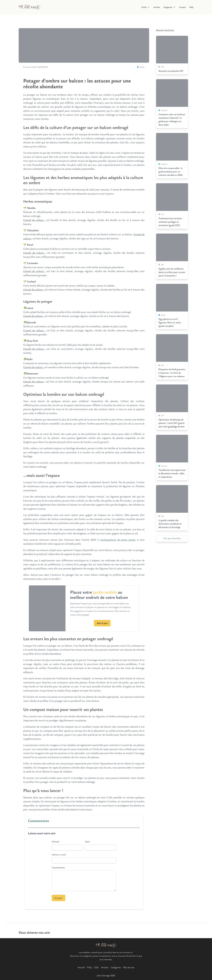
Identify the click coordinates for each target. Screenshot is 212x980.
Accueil (81, 967)
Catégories (116, 967)
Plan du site (129, 967)
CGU (96, 967)
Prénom (55, 842)
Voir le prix (102, 623)
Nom (87, 842)
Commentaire (58, 867)
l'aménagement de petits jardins (118, 540)
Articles (157, 7)
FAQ (191, 7)
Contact (182, 7)
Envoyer (58, 898)
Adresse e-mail (59, 855)
